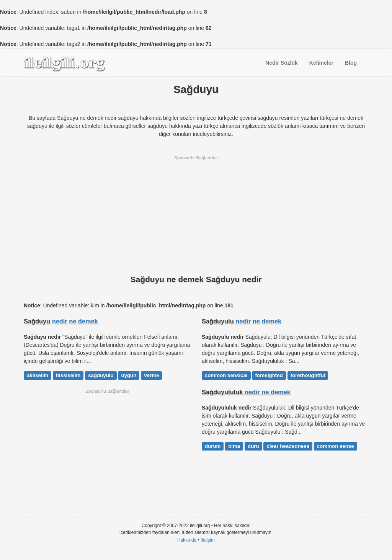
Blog (351, 63)
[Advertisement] (196, 214)
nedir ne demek (75, 321)
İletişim (208, 540)
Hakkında (187, 540)
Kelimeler (321, 63)
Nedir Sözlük (282, 63)
